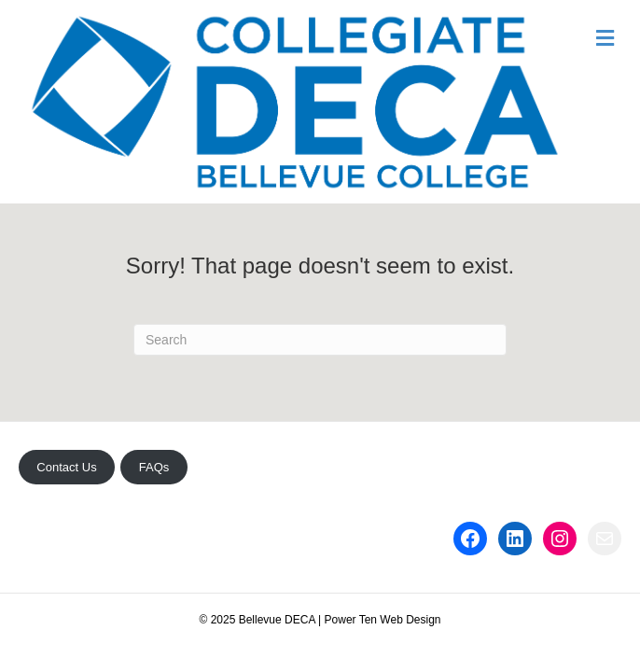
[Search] (320, 340)
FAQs (154, 467)
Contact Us (66, 467)
